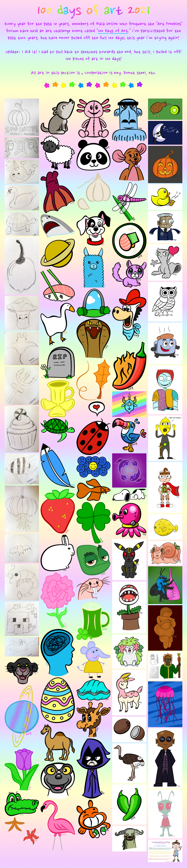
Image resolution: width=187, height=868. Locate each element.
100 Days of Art (113, 31)
